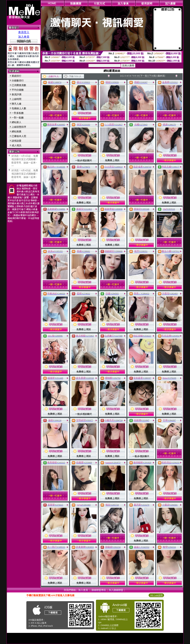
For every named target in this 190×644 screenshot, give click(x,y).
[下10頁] (152, 76)
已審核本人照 (19, 136)
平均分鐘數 (18, 90)
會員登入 (24, 32)
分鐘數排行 (18, 81)
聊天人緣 (17, 104)
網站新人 (17, 122)
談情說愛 (17, 141)
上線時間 (17, 99)
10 (138, 76)
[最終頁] (161, 76)
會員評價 (17, 94)
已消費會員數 (19, 85)
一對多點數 (18, 113)
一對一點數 (18, 118)
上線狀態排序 (19, 127)
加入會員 (24, 37)
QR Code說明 (156, 595)
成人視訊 (17, 145)
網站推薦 (17, 131)
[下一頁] (144, 76)
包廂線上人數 (19, 108)
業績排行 (17, 76)
